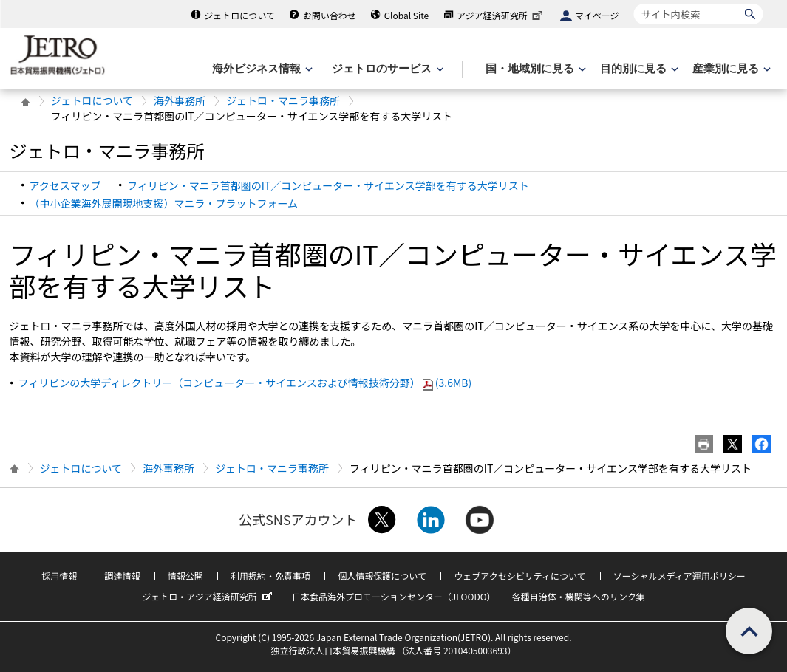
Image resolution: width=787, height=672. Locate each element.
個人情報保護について (382, 576)
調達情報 (123, 576)
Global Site (406, 15)
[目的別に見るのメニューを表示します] (638, 69)
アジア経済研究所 (501, 15)
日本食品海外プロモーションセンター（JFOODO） (394, 596)
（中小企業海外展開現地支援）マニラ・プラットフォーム (164, 203)
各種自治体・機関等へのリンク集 (579, 596)
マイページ (597, 15)
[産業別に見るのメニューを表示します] (730, 69)
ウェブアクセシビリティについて (519, 576)
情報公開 (185, 576)
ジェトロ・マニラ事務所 (283, 100)
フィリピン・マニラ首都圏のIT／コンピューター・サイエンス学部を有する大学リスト (328, 185)
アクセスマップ (65, 185)
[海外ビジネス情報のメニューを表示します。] (261, 69)
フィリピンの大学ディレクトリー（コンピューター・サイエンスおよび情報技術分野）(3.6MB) (245, 383)
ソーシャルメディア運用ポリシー (679, 576)
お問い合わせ (330, 15)
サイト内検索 (634, 3)
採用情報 (59, 576)
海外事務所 (180, 100)
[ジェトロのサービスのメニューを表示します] (386, 69)
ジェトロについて (239, 15)
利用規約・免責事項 (270, 576)
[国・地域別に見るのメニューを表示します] (534, 69)
